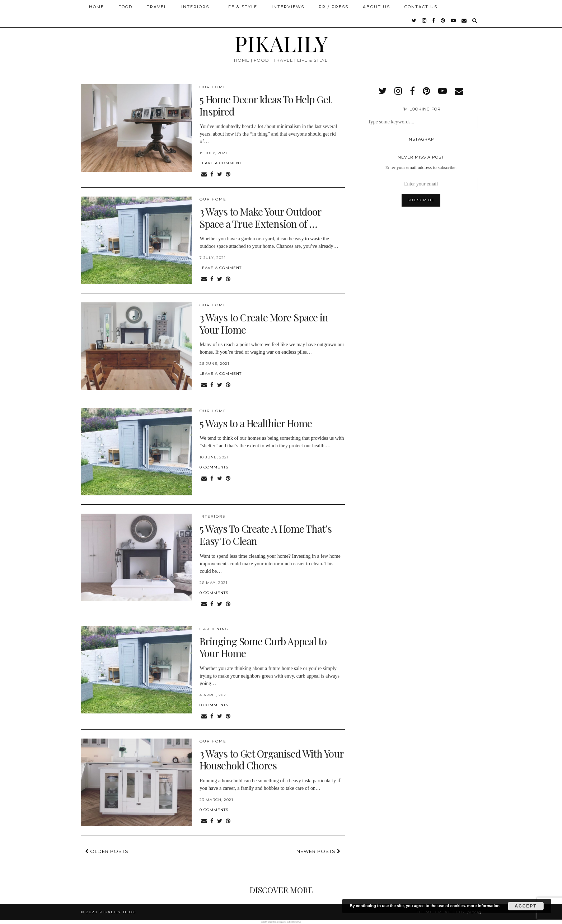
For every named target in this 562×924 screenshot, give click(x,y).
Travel (157, 7)
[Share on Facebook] (212, 175)
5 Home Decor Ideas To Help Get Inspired (265, 105)
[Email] (464, 20)
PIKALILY (281, 43)
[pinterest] (443, 20)
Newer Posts (319, 851)
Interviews (288, 7)
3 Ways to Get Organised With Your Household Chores (271, 760)
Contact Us (421, 7)
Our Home (213, 87)
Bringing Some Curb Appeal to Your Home (263, 647)
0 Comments (214, 467)
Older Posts (107, 851)
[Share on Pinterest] (228, 175)
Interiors (195, 7)
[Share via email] (204, 175)
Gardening (214, 629)
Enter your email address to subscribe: (421, 167)
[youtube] (454, 20)
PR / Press (334, 7)
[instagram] (425, 20)
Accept (526, 906)
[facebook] (434, 20)
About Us (376, 7)
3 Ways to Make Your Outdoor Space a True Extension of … (260, 218)
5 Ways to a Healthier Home (256, 423)
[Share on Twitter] (220, 175)
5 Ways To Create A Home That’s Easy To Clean (266, 535)
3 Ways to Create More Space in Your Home (264, 323)
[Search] (475, 20)
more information (483, 906)
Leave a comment (221, 163)
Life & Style (240, 7)
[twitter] (414, 20)
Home (97, 7)
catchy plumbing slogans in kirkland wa (281, 922)
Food (125, 7)
